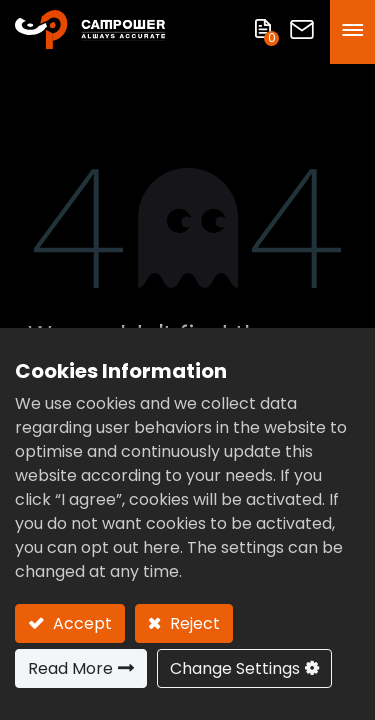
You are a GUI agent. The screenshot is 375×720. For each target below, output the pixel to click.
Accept (80, 623)
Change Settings (235, 668)
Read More (70, 668)
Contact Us (302, 29)
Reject (193, 623)
